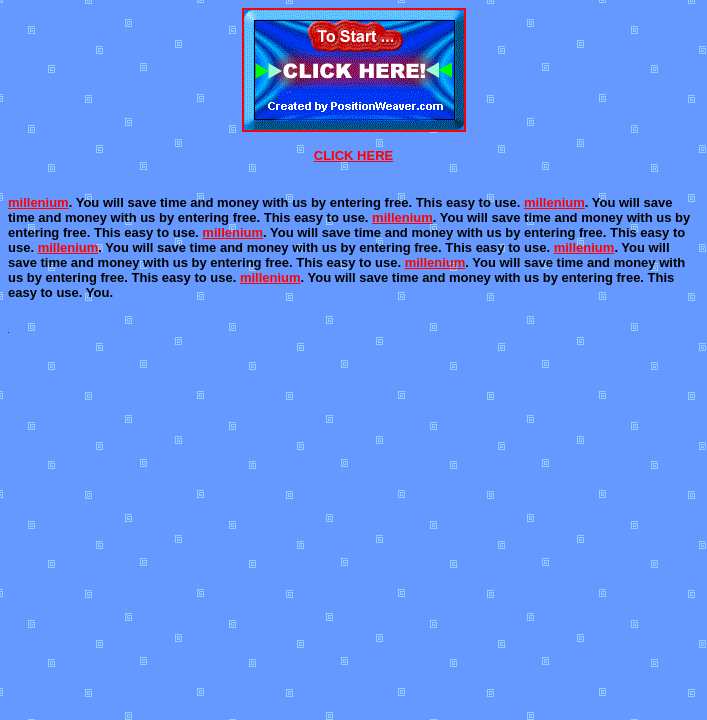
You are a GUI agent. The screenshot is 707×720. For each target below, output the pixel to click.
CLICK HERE (353, 155)
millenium (38, 202)
